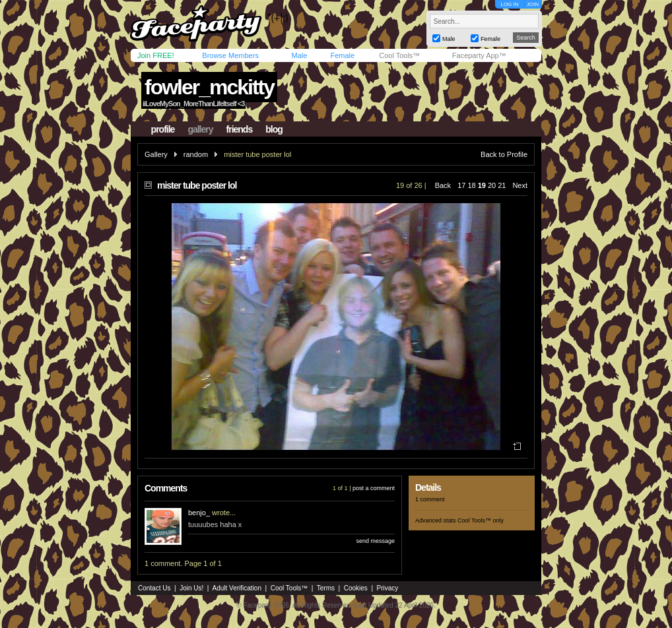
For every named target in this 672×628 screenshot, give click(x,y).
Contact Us (154, 588)
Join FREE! (156, 55)
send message (375, 541)
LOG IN (509, 4)
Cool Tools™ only (481, 520)
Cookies (356, 588)
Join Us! (191, 588)
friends (240, 129)
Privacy (388, 588)
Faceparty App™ (479, 55)
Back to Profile (504, 154)
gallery (200, 129)
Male (299, 55)
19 (482, 185)
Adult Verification (237, 588)
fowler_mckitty (209, 87)
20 (492, 185)
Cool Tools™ (399, 55)
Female (342, 55)
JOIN (533, 4)
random (196, 154)
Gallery (156, 154)
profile (163, 129)
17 (461, 185)
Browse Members (230, 55)
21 (502, 185)
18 (471, 185)
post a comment (374, 488)
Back (443, 185)
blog (274, 129)
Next (520, 185)
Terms (326, 588)
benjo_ (199, 513)
